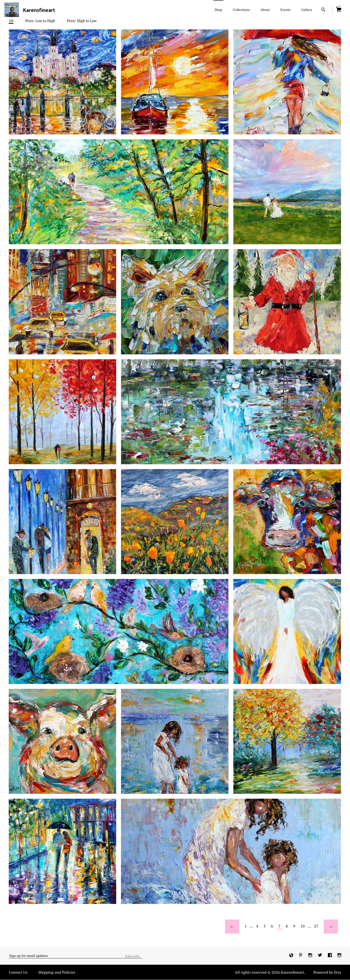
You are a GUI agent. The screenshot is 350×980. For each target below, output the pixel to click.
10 (302, 926)
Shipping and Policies (57, 972)
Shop (218, 10)
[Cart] (339, 10)
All (11, 21)
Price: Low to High (40, 21)
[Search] (323, 10)
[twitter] (320, 955)
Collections (241, 10)
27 (316, 926)
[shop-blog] (292, 955)
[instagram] (311, 955)
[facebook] (330, 955)
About (265, 10)
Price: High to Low (82, 21)
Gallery (307, 10)
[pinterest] (301, 955)
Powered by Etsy (327, 972)
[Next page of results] (331, 927)
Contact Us (18, 972)
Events (286, 10)
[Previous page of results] (232, 927)
